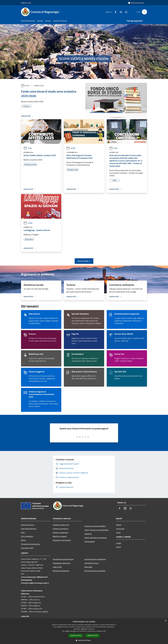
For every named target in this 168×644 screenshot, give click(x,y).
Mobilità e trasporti (60, 536)
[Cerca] (144, 12)
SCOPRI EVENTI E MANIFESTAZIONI (84, 59)
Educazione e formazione (62, 540)
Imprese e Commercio (61, 529)
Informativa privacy (91, 563)
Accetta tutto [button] (76, 636)
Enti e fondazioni (27, 536)
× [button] (166, 621)
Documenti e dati (27, 548)
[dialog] (84, 631)
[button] (84, 640)
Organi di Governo (28, 525)
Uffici (23, 532)
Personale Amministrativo (30, 544)
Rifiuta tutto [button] (93, 635)
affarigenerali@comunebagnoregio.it (35, 583)
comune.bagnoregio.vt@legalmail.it (34, 577)
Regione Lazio (26, 3)
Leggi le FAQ (57, 567)
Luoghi (119, 543)
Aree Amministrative (29, 529)
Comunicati (120, 529)
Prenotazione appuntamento (63, 559)
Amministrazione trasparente (95, 559)
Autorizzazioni (90, 541)
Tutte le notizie (84, 261)
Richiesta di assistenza (61, 571)
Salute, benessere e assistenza (96, 538)
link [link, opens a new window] (105, 631)
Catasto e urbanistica (60, 532)
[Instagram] (120, 12)
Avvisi (27, 86)
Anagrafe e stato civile (61, 525)
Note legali (88, 567)
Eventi (118, 547)
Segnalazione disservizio (62, 563)
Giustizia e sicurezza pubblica (95, 526)
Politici (23, 540)
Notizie (71, 148)
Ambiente (88, 534)
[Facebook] (115, 12)
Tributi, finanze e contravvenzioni (97, 530)
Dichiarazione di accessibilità (95, 571)
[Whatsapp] (125, 12)
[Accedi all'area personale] (136, 3)
